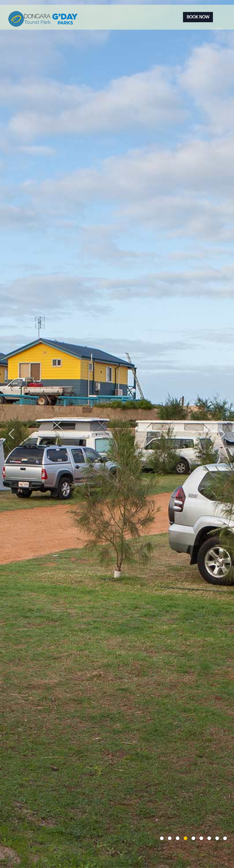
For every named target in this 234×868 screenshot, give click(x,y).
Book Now (198, 17)
